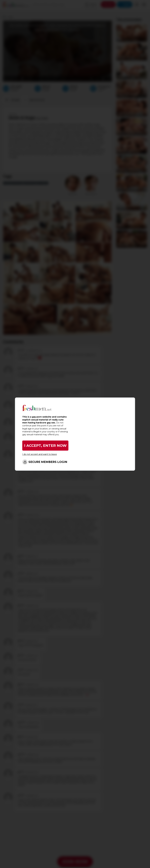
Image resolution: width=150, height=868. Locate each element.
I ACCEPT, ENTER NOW (45, 446)
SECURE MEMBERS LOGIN (48, 462)
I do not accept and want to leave (40, 454)
